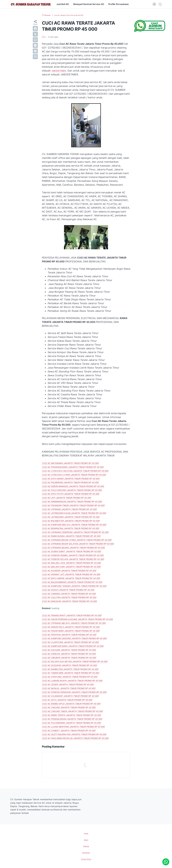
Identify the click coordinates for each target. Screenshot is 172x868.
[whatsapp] (35, 40)
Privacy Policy (86, 859)
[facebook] (35, 28)
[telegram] (35, 45)
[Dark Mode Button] (154, 4)
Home (86, 833)
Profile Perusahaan (119, 4)
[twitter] (35, 34)
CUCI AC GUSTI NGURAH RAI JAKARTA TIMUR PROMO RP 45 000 (81, 734)
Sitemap (86, 846)
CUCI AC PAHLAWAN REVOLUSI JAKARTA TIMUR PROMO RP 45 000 (82, 738)
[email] (35, 57)
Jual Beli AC (63, 4)
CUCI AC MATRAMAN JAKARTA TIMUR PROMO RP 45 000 (76, 463)
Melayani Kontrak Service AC (89, 4)
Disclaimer (86, 853)
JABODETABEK (60, 71)
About (86, 840)
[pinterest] (35, 51)
